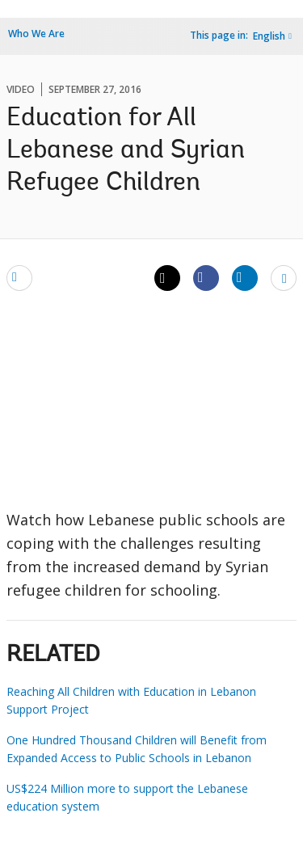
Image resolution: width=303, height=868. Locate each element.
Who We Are (36, 34)
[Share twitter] (167, 278)
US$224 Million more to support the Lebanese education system (127, 797)
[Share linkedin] (245, 277)
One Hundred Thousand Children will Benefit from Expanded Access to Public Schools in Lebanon (137, 749)
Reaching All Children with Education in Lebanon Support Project (131, 700)
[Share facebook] (206, 277)
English (269, 36)
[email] (19, 277)
